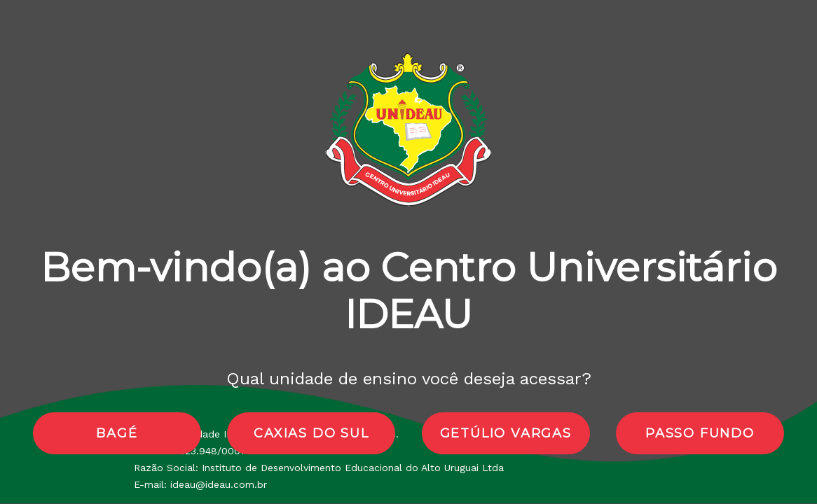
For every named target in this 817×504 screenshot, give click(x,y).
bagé (117, 433)
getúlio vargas (506, 433)
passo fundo (700, 433)
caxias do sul (311, 433)
